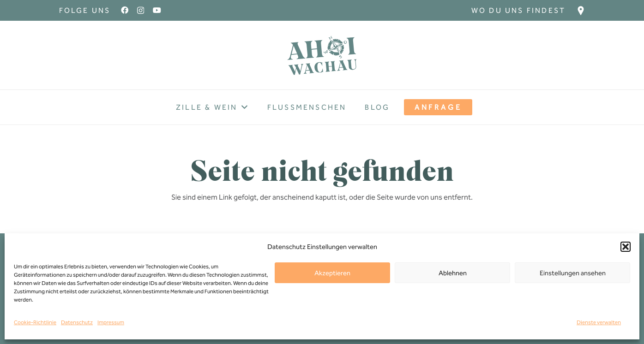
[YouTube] (157, 10)
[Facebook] (125, 10)
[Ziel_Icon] (581, 11)
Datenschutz (77, 322)
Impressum (111, 322)
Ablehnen (453, 273)
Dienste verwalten (599, 322)
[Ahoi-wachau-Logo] (322, 55)
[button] (626, 247)
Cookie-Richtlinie (35, 322)
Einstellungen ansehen (573, 273)
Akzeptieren (332, 273)
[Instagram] (141, 11)
